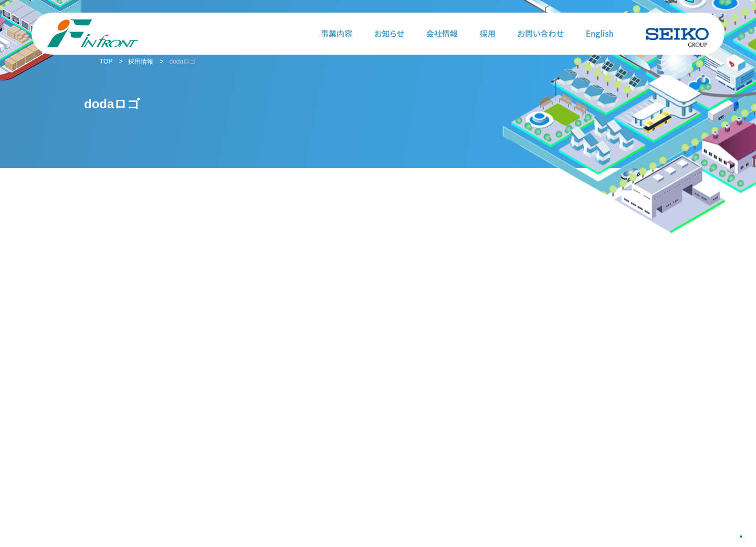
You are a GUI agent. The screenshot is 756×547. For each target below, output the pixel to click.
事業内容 (337, 33)
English (600, 33)
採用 (488, 33)
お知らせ (389, 33)
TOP (106, 61)
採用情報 (141, 61)
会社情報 (442, 33)
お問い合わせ (541, 33)
